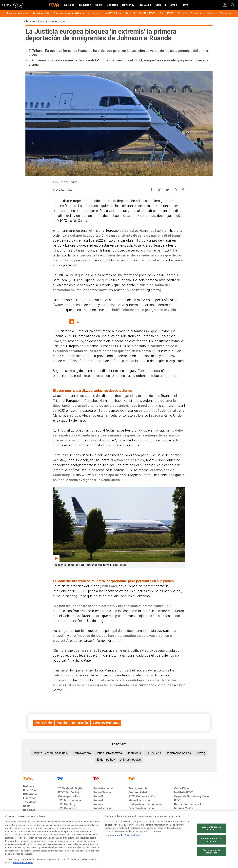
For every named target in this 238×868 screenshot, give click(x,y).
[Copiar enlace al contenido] (183, 189)
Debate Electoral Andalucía (50, 753)
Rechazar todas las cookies (212, 840)
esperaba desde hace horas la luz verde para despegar (130, 216)
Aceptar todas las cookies (211, 828)
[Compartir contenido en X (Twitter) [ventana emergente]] (159, 189)
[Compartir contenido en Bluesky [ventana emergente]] (167, 189)
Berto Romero (82, 753)
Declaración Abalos (178, 753)
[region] (119, 840)
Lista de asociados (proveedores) (122, 835)
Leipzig (201, 753)
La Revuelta (153, 753)
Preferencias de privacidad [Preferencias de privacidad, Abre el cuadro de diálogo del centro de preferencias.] (212, 851)
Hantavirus (134, 753)
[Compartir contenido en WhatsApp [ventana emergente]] (175, 189)
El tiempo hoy (106, 760)
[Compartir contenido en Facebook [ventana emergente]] (151, 189)
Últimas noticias (130, 760)
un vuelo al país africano (142, 211)
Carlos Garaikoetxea (109, 753)
